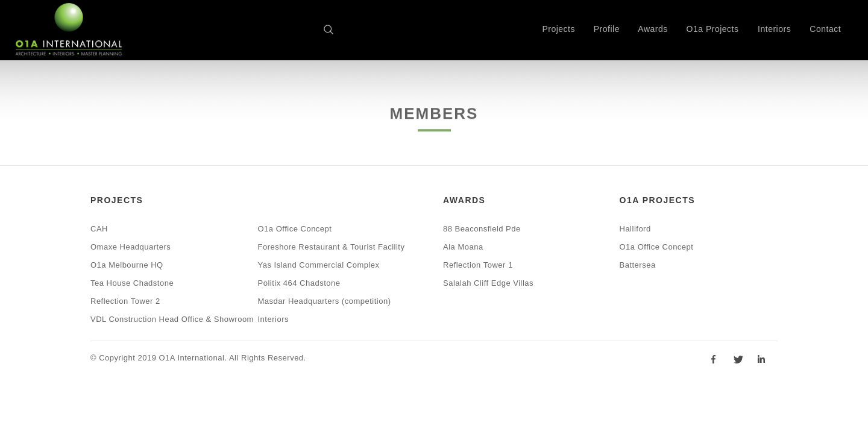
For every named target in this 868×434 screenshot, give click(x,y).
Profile (607, 29)
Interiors (774, 29)
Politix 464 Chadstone (299, 283)
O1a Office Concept (295, 229)
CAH (99, 229)
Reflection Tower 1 (478, 265)
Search (333, 32)
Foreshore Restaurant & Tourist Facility (332, 247)
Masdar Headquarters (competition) (325, 301)
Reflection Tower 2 (125, 301)
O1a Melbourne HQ (127, 265)
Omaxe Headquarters (131, 247)
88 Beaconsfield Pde (482, 229)
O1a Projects (713, 29)
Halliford (635, 229)
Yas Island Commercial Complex (319, 265)
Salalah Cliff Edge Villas (488, 283)
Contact (825, 29)
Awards (653, 29)
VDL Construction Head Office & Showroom (172, 319)
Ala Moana (463, 247)
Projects (558, 29)
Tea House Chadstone (132, 283)
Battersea (638, 265)
